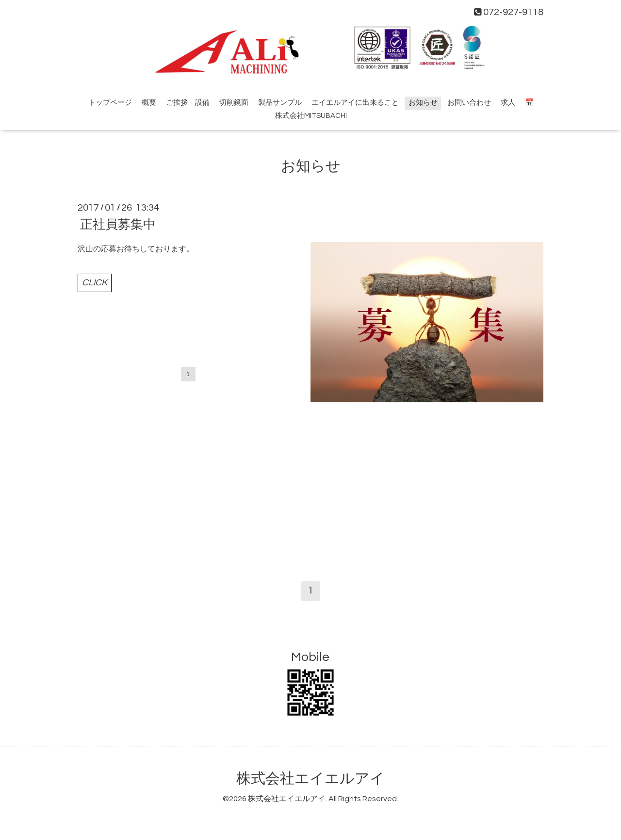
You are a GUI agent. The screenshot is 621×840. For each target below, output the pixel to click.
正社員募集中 (118, 225)
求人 (508, 103)
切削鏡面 (234, 103)
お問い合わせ (469, 103)
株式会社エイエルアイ (310, 779)
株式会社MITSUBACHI (311, 116)
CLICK (95, 283)
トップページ (110, 103)
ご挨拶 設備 (188, 103)
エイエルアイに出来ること (355, 103)
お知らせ (423, 103)
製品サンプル (280, 103)
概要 (149, 103)
